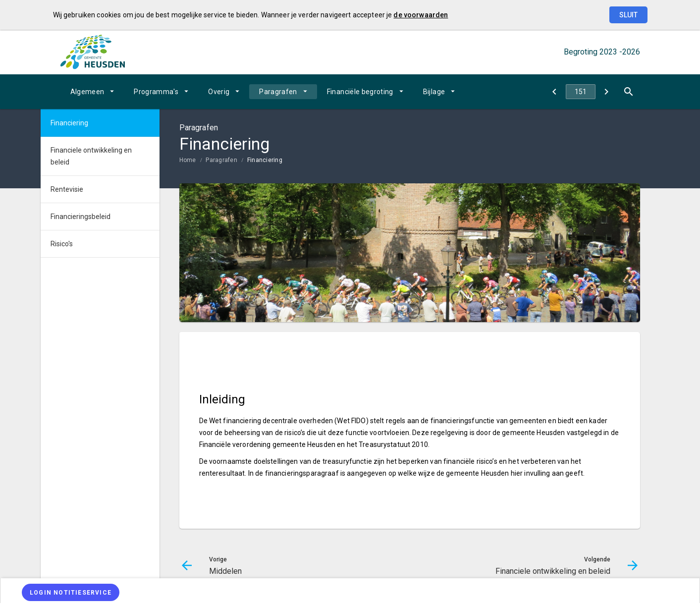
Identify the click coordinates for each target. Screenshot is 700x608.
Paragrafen (278, 92)
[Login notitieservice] (71, 592)
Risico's (62, 244)
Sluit (628, 15)
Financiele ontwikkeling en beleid (91, 156)
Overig (219, 92)
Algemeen (87, 92)
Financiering (265, 160)
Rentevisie (67, 189)
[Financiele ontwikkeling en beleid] (607, 92)
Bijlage (434, 92)
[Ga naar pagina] (581, 92)
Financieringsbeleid (81, 217)
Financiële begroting (360, 92)
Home (188, 160)
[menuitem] (92, 92)
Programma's (156, 92)
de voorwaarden (421, 15)
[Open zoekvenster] (629, 92)
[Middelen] (555, 92)
